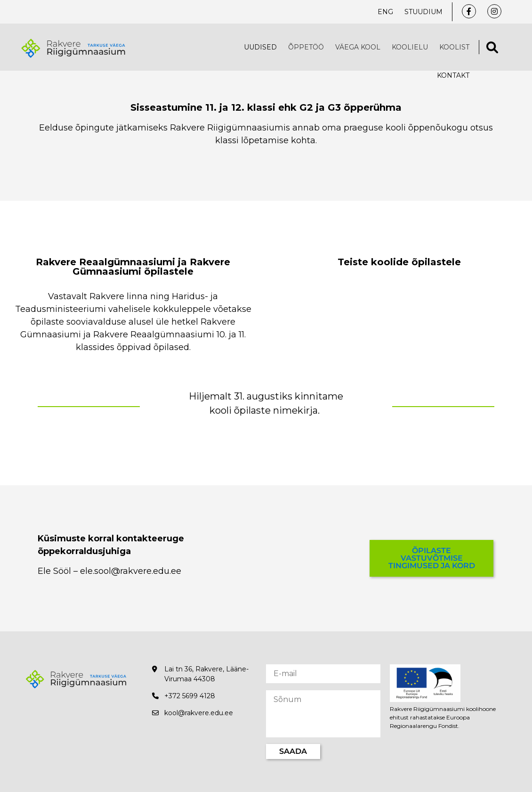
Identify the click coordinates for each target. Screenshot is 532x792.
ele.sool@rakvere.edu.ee (131, 571)
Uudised (260, 47)
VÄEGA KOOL (358, 47)
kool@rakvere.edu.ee (199, 713)
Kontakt (453, 75)
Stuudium (423, 12)
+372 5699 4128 (190, 696)
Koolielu (410, 47)
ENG (385, 12)
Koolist (454, 47)
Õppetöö (306, 47)
